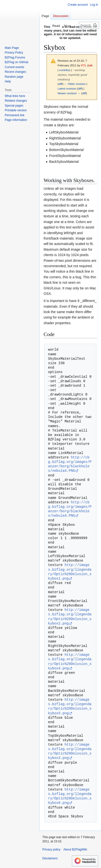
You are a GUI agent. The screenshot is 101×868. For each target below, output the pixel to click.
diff (60, 84)
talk (90, 65)
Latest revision (67, 88)
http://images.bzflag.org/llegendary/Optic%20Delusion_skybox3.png (70, 751)
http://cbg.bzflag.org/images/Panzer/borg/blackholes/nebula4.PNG (70, 464)
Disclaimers (50, 858)
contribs (64, 70)
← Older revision (75, 84)
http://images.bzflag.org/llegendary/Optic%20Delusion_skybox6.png (70, 796)
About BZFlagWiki (75, 849)
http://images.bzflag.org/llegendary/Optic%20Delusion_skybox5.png (70, 706)
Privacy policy (51, 849)
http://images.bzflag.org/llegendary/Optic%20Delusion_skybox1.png (70, 572)
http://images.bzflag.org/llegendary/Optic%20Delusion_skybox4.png (70, 661)
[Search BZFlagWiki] (89, 25)
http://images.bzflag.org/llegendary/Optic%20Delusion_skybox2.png (70, 617)
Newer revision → (69, 93)
